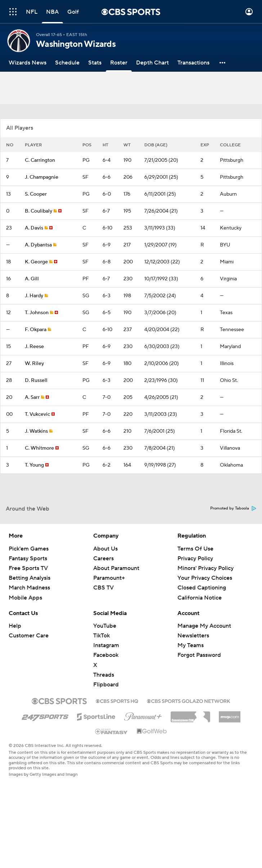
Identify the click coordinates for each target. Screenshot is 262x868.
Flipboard (106, 685)
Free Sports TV (28, 568)
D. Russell (36, 380)
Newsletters (193, 636)
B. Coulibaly (39, 211)
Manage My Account (204, 626)
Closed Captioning (202, 588)
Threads (104, 675)
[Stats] (95, 63)
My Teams (191, 645)
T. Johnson (37, 313)
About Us (105, 549)
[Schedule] (67, 63)
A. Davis (34, 228)
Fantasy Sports (28, 558)
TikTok (101, 636)
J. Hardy (34, 296)
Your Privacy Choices (205, 578)
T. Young (34, 465)
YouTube (105, 626)
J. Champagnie (42, 177)
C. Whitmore (39, 448)
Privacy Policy (195, 558)
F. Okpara (36, 330)
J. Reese (34, 347)
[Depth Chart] (152, 63)
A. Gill (32, 279)
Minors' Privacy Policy (205, 568)
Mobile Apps (25, 598)
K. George (36, 262)
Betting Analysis (30, 578)
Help (15, 626)
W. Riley (34, 364)
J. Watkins (36, 431)
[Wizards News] (28, 63)
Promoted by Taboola (233, 508)
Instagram (106, 645)
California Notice (200, 598)
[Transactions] (193, 63)
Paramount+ (109, 578)
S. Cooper (36, 194)
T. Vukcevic (37, 414)
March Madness (29, 588)
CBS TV (103, 588)
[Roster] (119, 63)
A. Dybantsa (38, 245)
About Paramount (116, 568)
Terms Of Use (195, 549)
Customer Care (29, 636)
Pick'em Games (29, 549)
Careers (103, 558)
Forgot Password (199, 655)
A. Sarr (32, 397)
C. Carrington (40, 160)
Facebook (106, 655)
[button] (223, 63)
